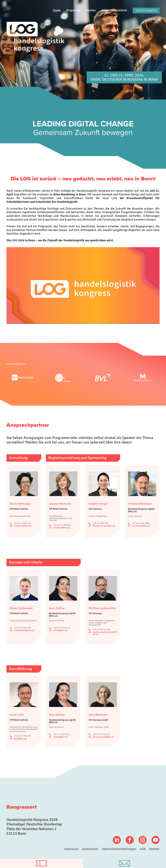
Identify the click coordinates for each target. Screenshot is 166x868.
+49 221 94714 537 (101, 734)
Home (57, 10)
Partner (91, 10)
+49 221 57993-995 (23, 736)
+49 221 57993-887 (23, 628)
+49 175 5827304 (100, 523)
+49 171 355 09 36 (62, 734)
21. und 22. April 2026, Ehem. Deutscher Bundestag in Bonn (124, 77)
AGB (143, 849)
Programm (73, 10)
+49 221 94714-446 (101, 630)
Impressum (71, 849)
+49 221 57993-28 (22, 523)
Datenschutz (90, 849)
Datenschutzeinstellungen (119, 849)
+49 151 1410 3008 (141, 523)
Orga (105, 10)
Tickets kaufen (146, 11)
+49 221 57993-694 (62, 525)
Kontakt (154, 849)
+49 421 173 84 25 (62, 628)
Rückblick (121, 10)
